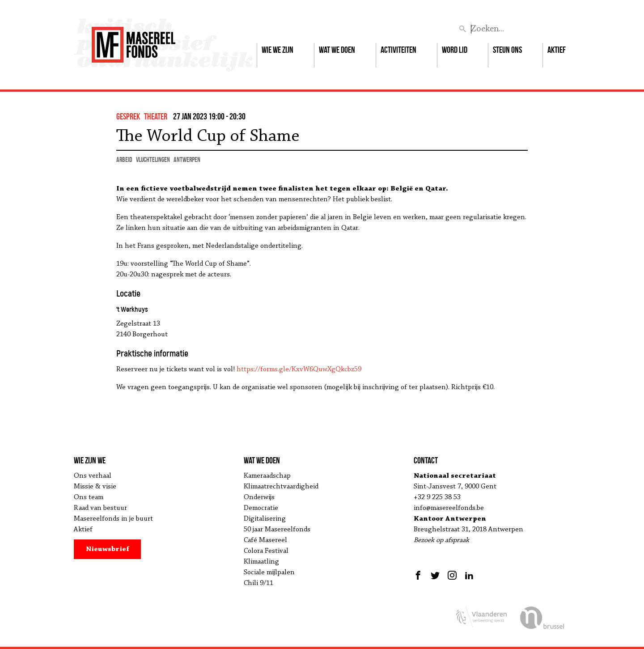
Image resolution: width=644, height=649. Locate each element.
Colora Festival (266, 551)
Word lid (455, 50)
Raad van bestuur (100, 508)
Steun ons (507, 50)
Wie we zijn (278, 50)
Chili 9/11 (258, 583)
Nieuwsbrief (108, 549)
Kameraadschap (267, 476)
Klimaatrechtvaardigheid (281, 487)
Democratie (261, 508)
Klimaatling (261, 562)
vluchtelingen (153, 159)
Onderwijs (259, 497)
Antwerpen (187, 159)
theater (156, 116)
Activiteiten (398, 50)
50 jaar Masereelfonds (277, 530)
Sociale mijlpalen (269, 573)
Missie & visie (95, 487)
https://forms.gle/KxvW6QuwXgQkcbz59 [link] (299, 369)
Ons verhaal (93, 476)
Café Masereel (265, 540)
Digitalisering (265, 519)
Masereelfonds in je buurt (113, 519)
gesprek (128, 116)
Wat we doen (337, 50)
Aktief (557, 50)
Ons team (89, 497)
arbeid (124, 159)
